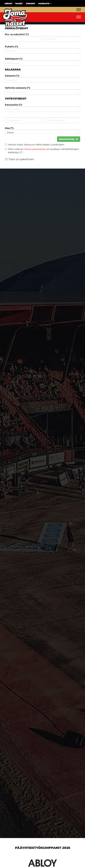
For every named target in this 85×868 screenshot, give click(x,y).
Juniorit (31, 3)
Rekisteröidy (69, 139)
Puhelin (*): (11, 47)
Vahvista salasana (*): (18, 88)
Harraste (45, 3)
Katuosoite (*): (14, 105)
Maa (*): (9, 128)
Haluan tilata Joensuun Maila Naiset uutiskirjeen (36, 145)
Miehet (9, 3)
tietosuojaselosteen (35, 149)
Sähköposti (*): (14, 59)
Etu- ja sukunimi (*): (17, 34)
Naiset (19, 3)
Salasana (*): (12, 76)
